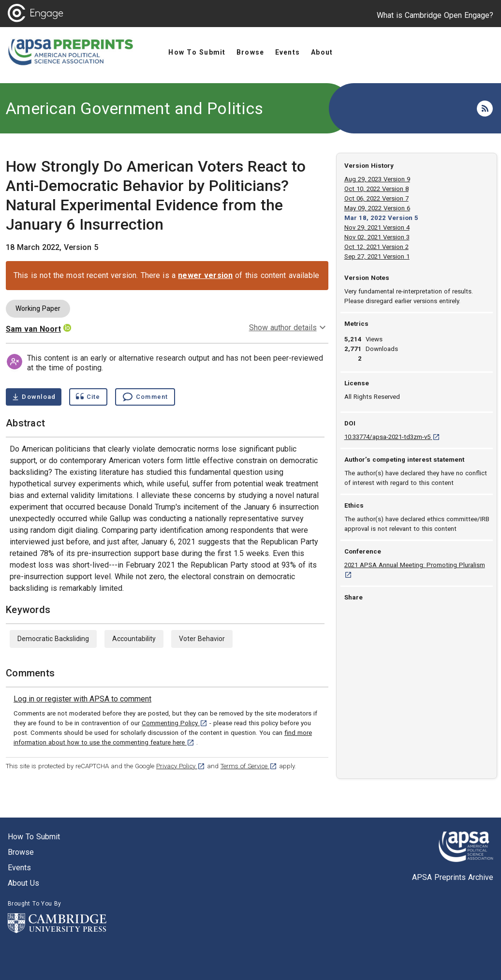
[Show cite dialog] (88, 397)
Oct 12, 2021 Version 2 (376, 247)
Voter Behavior (202, 639)
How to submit (34, 837)
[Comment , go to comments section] (145, 397)
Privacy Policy (181, 766)
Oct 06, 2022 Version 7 (376, 198)
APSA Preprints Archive (453, 877)
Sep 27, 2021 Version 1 (377, 256)
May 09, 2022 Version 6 (377, 208)
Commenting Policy (175, 723)
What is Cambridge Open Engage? (435, 15)
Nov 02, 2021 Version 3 (377, 237)
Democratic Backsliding (53, 639)
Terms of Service (249, 766)
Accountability (134, 639)
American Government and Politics (134, 108)
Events (19, 868)
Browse (21, 852)
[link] (82, 699)
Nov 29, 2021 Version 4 (377, 227)
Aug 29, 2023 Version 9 (377, 179)
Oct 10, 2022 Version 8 (376, 189)
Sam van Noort (33, 329)
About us (23, 883)
